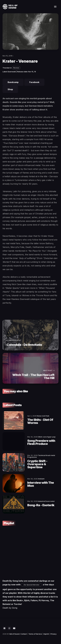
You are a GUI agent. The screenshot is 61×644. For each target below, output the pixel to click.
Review (16, 68)
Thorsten (6, 68)
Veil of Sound (14, 634)
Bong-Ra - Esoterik (41, 505)
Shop (10, 89)
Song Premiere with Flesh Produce (41, 442)
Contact (24, 634)
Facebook (34, 82)
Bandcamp (13, 82)
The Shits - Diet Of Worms (40, 421)
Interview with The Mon (41, 484)
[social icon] (4, 628)
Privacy (53, 634)
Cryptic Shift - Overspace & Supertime (37, 464)
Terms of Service (35, 634)
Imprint (46, 634)
